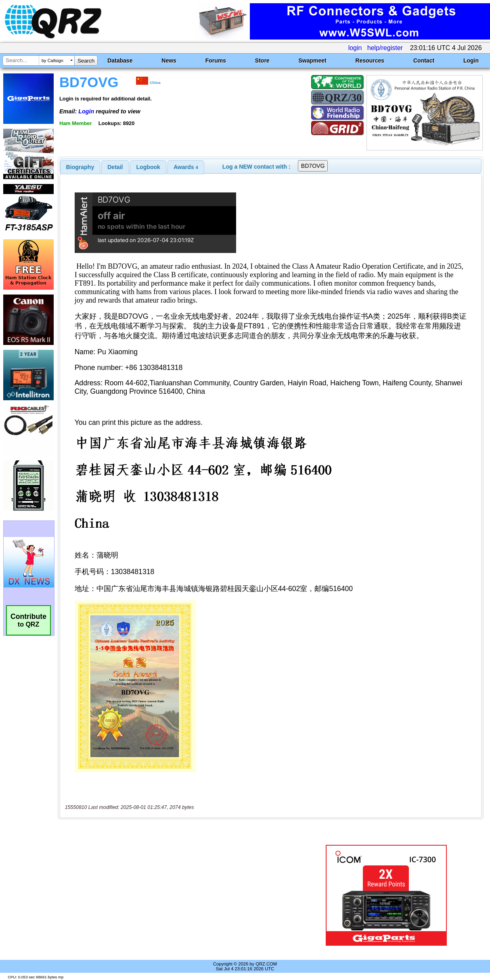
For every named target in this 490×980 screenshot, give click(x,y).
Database (120, 61)
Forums (216, 61)
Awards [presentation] (186, 167)
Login (471, 61)
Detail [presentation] (115, 167)
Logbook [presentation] (148, 167)
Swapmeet (312, 61)
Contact (424, 61)
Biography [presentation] (80, 167)
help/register (385, 48)
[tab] (80, 167)
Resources (370, 61)
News (169, 61)
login (355, 48)
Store (262, 61)
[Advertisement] (180, 895)
